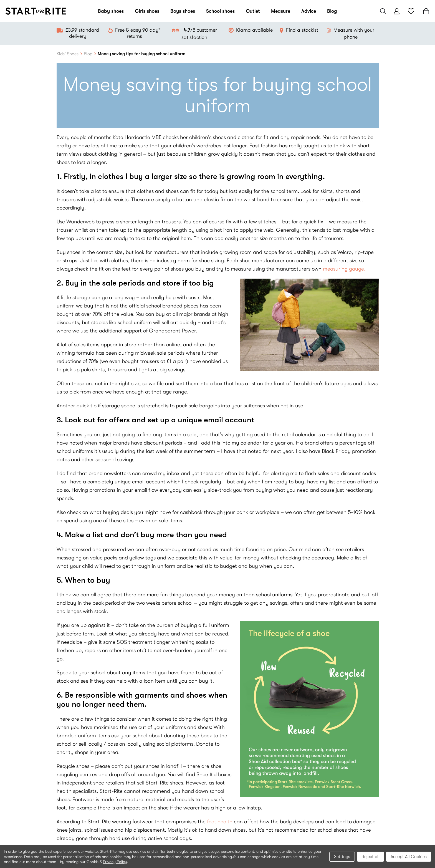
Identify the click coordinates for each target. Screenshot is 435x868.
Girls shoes (147, 11)
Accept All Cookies (409, 857)
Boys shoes (183, 11)
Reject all (370, 857)
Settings (342, 857)
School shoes (220, 11)
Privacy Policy (115, 862)
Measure (281, 11)
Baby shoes (111, 11)
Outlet (253, 11)
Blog (332, 11)
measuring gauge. (344, 269)
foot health (220, 822)
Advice (309, 11)
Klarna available (254, 30)
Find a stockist (302, 30)
